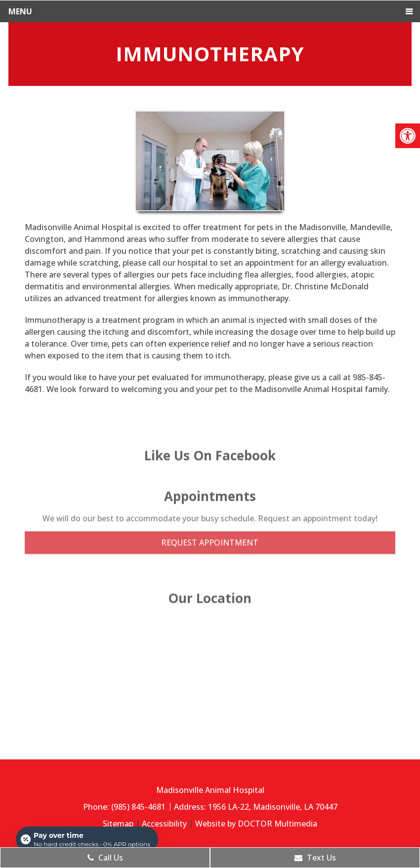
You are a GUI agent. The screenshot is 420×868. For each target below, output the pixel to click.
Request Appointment (210, 525)
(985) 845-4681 (139, 807)
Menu (20, 11)
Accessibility (164, 824)
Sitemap (118, 824)
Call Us (105, 858)
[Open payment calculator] (87, 839)
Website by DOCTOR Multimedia (256, 824)
